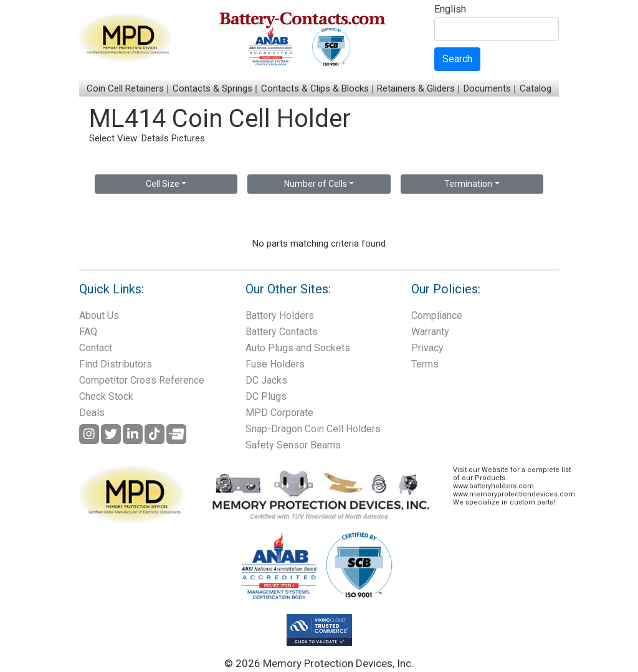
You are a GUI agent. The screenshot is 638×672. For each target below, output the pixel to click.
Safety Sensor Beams (293, 445)
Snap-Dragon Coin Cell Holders (313, 429)
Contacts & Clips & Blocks (315, 88)
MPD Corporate (279, 413)
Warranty (430, 332)
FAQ (88, 332)
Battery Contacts (282, 332)
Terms (425, 364)
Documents (487, 88)
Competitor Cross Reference (142, 380)
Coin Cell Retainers (125, 88)
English (450, 10)
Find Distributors (116, 364)
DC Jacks (266, 380)
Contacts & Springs (212, 88)
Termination (468, 184)
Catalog (536, 88)
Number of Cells (316, 184)
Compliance (437, 315)
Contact (96, 348)
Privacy (427, 348)
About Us (99, 315)
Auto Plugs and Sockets (298, 348)
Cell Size (163, 184)
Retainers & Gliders (416, 88)
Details (155, 138)
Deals (92, 413)
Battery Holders (280, 315)
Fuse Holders (275, 364)
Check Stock (106, 396)
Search (457, 59)
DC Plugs (266, 396)
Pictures (188, 138)
